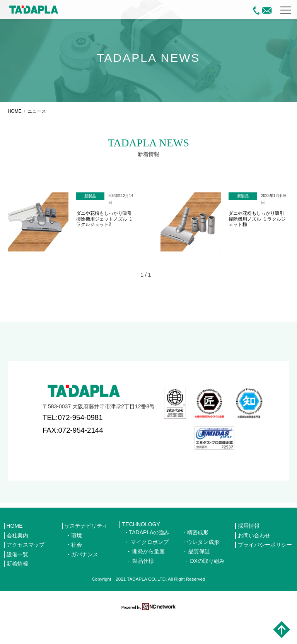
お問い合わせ (254, 564)
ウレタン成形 (203, 571)
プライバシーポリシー (265, 574)
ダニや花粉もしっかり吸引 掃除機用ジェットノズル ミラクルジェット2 (105, 248)
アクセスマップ (26, 574)
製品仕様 (143, 590)
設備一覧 (17, 583)
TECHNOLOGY (141, 553)
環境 (77, 564)
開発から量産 (148, 580)
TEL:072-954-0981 (73, 446)
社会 (77, 574)
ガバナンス (85, 583)
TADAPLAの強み (149, 561)
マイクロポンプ (150, 571)
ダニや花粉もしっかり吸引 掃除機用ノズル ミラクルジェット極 (257, 248)
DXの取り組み (207, 590)
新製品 (90, 225)
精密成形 (198, 561)
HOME (15, 140)
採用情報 (249, 555)
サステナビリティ (86, 555)
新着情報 (17, 593)
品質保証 (199, 580)
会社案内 (17, 564)
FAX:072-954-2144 (73, 459)
